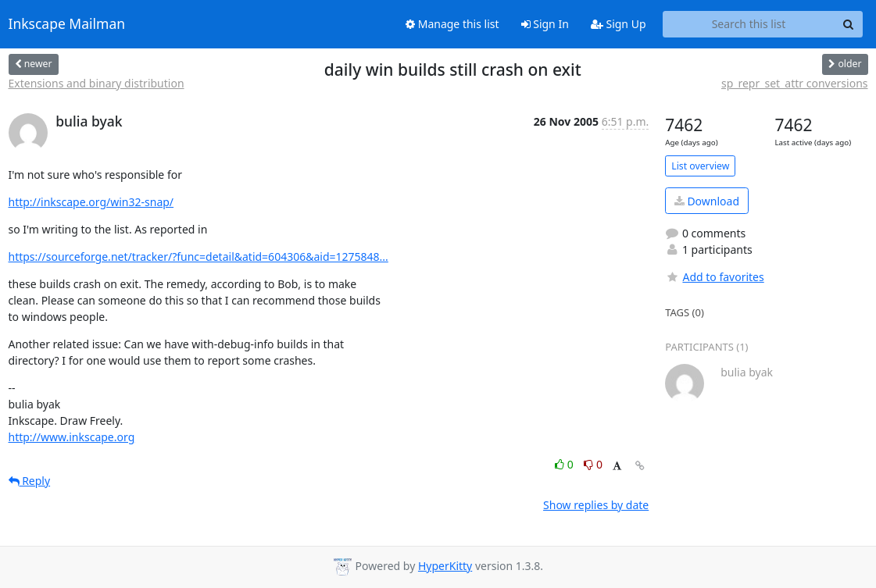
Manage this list (452, 24)
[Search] (849, 24)
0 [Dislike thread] (593, 464)
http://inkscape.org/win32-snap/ (91, 202)
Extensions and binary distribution (97, 83)
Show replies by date (596, 505)
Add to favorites (714, 277)
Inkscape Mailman (67, 24)
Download (707, 201)
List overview (700, 166)
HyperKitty (445, 566)
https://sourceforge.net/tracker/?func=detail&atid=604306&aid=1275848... (198, 257)
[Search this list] (749, 24)
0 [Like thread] (565, 464)
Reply (30, 481)
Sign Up (619, 24)
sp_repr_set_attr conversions (795, 83)
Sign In (545, 24)
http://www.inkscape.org (72, 437)
